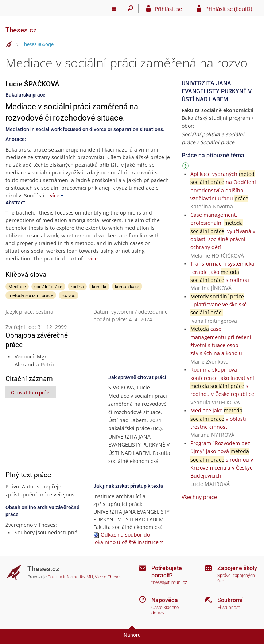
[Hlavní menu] (114, 8)
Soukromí (230, 600)
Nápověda (165, 600)
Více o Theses (108, 577)
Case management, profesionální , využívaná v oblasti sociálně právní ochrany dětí (223, 231)
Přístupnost (229, 608)
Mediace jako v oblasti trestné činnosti (218, 419)
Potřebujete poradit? (167, 572)
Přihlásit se (168, 9)
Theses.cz (21, 30)
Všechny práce (199, 497)
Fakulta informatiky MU (70, 577)
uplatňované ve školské (219, 305)
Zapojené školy (237, 568)
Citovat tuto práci (31, 393)
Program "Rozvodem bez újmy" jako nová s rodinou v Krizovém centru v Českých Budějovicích (223, 460)
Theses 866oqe (38, 44)
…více (53, 195)
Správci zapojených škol (236, 578)
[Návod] (186, 167)
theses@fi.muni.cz (169, 582)
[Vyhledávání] (130, 8)
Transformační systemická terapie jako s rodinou (222, 272)
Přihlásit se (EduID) (229, 9)
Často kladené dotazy (165, 610)
